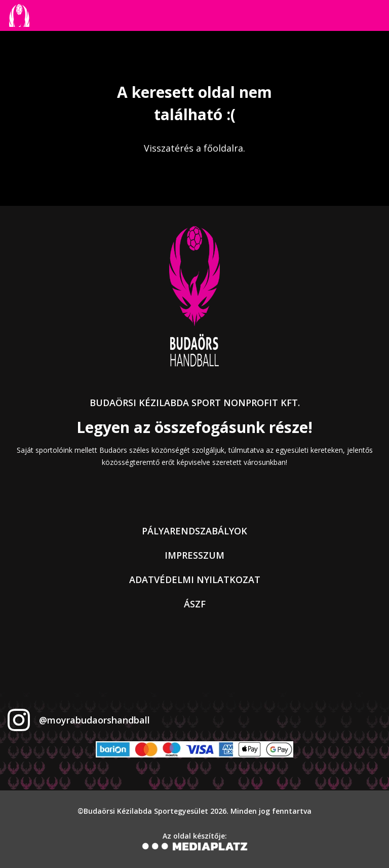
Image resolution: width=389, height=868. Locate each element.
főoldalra (223, 148)
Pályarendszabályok (194, 531)
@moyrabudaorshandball (94, 720)
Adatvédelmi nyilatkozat (195, 580)
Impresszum (194, 555)
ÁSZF (195, 604)
